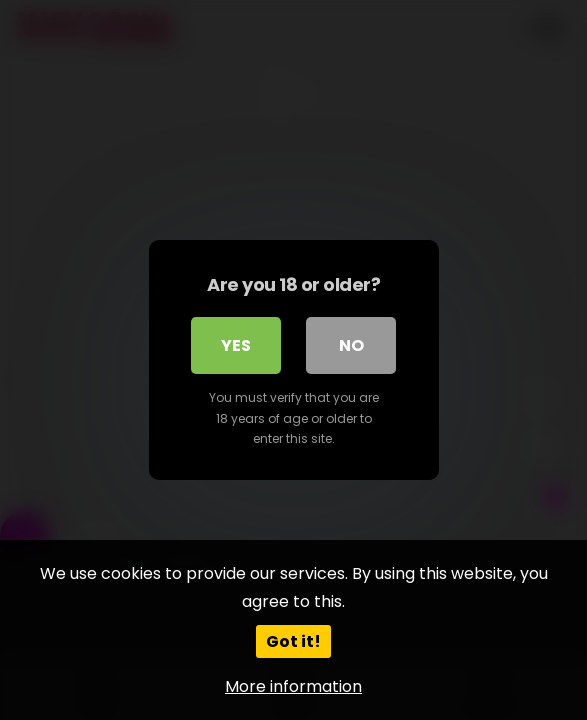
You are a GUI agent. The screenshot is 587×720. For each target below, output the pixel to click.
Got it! (293, 641)
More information (293, 686)
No (351, 345)
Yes (236, 345)
